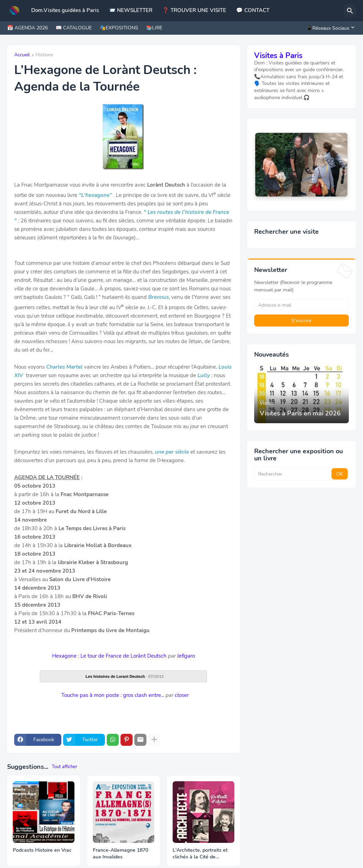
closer (182, 695)
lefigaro (186, 656)
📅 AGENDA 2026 (27, 28)
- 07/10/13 (124, 676)
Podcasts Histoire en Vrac (42, 850)
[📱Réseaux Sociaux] (329, 28)
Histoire (44, 55)
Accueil (22, 55)
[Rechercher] (350, 11)
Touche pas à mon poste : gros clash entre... (113, 695)
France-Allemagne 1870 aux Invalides (121, 854)
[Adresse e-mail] (301, 305)
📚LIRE (154, 28)
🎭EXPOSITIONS (119, 28)
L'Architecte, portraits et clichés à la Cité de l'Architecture (200, 854)
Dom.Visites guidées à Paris (65, 10)
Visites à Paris (278, 56)
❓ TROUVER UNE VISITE (194, 10)
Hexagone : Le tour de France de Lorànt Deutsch (109, 656)
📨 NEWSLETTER (131, 10)
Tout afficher (65, 767)
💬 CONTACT (253, 10)
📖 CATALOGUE (74, 28)
